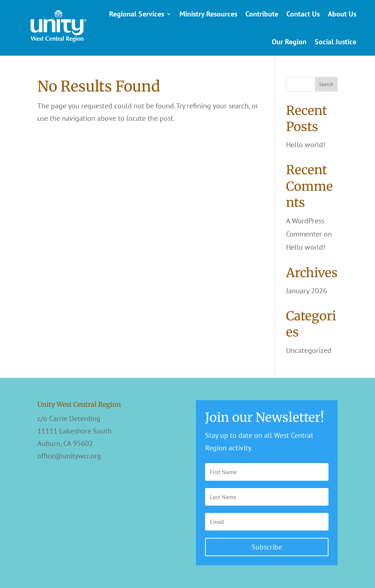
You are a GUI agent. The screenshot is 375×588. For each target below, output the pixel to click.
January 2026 (307, 291)
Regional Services (137, 14)
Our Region (289, 42)
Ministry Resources (208, 14)
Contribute (262, 14)
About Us (342, 14)
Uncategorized (309, 350)
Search (326, 84)
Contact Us (303, 14)
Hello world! (306, 145)
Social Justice (335, 42)
